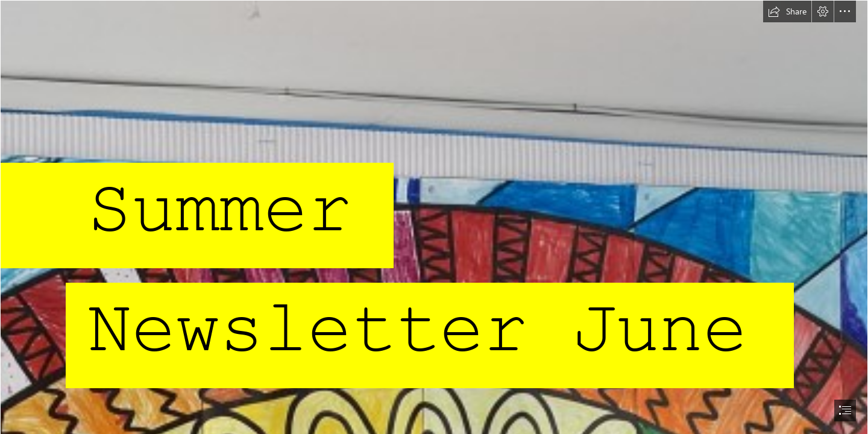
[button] (787, 11)
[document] (434, 217)
